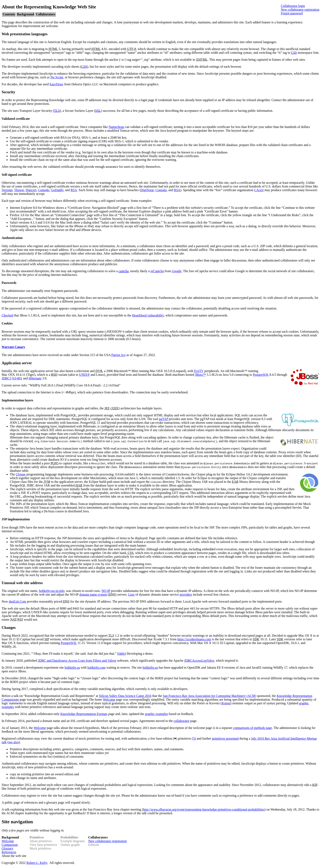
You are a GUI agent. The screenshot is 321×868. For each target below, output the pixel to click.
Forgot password (292, 13)
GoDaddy (57, 190)
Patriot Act (118, 355)
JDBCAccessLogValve (199, 661)
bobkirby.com (96, 668)
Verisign (7, 190)
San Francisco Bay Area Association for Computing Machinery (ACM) (209, 696)
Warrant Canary (13, 347)
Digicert (31, 190)
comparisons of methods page (253, 728)
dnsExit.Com (17, 601)
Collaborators (46, 14)
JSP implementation (16, 519)
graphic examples (156, 714)
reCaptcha (157, 271)
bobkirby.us (72, 668)
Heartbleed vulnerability (148, 315)
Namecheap (116, 127)
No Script (57, 77)
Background (25, 14)
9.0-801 (17, 378)
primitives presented (225, 738)
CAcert (259, 190)
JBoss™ (201, 375)
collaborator (181, 721)
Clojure (21, 474)
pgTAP (163, 419)
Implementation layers (17, 400)
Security (8, 92)
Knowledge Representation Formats (84, 714)
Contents (9, 14)
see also (14, 742)
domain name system (93, 594)
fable (122, 654)
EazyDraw (57, 84)
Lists (131, 594)
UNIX (83, 375)
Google (177, 271)
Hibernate (35, 378)
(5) (194, 738)
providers (186, 594)
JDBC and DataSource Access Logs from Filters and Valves (77, 661)
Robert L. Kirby (37, 863)
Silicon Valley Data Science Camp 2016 (125, 696)
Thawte (19, 190)
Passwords (9, 283)
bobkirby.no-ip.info (52, 591)
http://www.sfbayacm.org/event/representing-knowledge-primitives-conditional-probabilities (204, 809)
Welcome (109, 700)
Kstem (226, 703)
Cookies (7, 323)
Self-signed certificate (17, 175)
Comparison (10, 845)
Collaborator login (293, 6)
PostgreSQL (261, 375)
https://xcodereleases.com (194, 639)
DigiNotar (147, 190)
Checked (7, 315)
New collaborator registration (300, 10)
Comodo (44, 190)
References (9, 852)
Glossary (7, 848)
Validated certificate (16, 119)
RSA (74, 190)
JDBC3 (6, 378)
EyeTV (199, 371)
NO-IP (106, 591)
